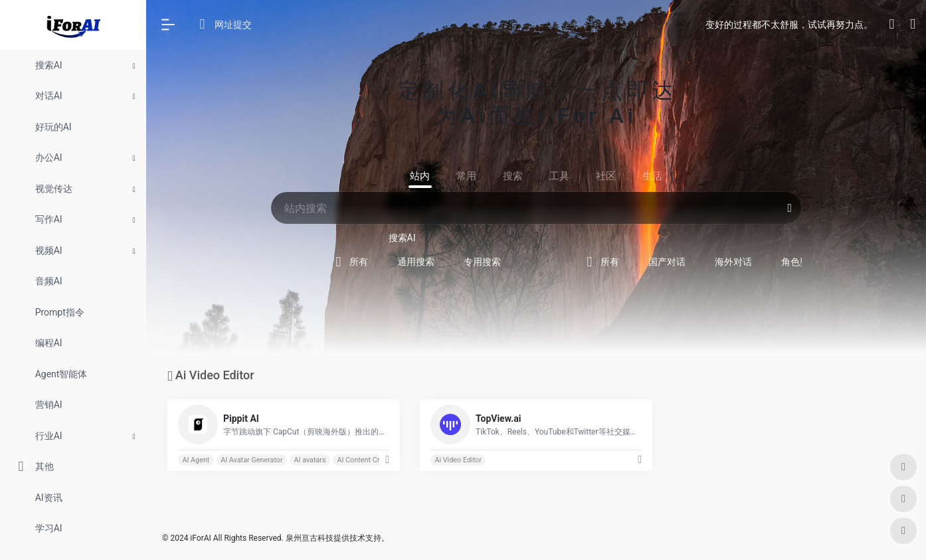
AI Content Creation (368, 460)
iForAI (200, 538)
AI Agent (196, 460)
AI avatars (310, 460)
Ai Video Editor (458, 460)
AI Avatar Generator (252, 460)
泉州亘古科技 (310, 538)
